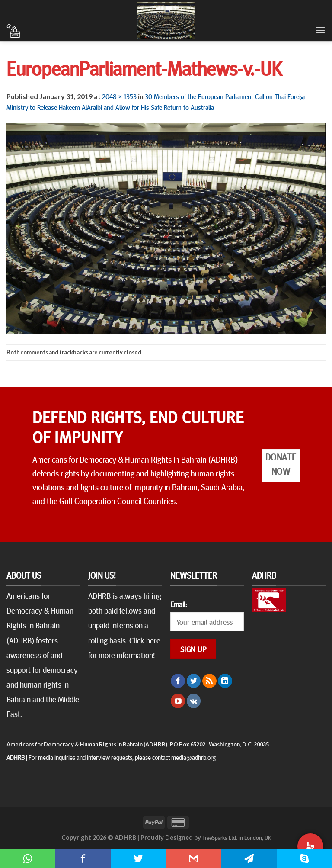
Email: (179, 604)
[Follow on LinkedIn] (225, 681)
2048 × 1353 (119, 96)
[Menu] (320, 30)
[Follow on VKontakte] (194, 701)
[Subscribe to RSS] (209, 681)
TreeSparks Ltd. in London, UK (237, 837)
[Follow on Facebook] (178, 681)
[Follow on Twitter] (194, 681)
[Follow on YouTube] (178, 701)
